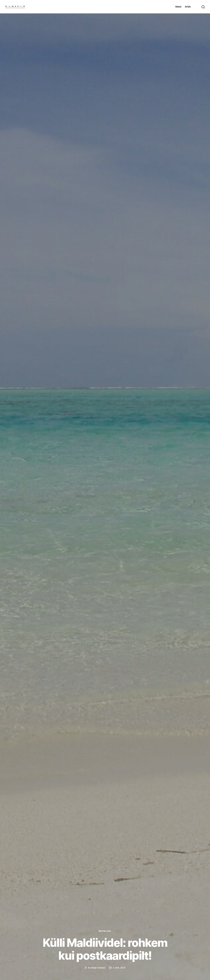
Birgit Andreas (98, 968)
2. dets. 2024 (119, 968)
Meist (178, 7)
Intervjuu (105, 931)
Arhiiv (188, 7)
